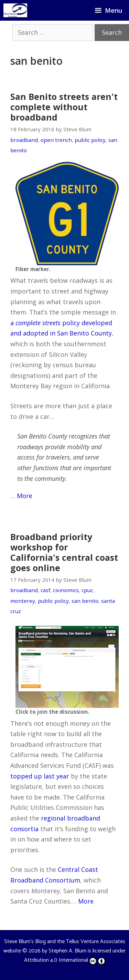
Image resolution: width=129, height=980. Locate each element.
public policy (90, 140)
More (25, 496)
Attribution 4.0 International (65, 960)
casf (45, 590)
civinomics (66, 590)
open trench (56, 140)
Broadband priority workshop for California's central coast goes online (64, 552)
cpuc (87, 590)
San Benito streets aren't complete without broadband (64, 107)
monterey (23, 601)
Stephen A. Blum (67, 951)
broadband (24, 140)
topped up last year (40, 776)
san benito (85, 601)
